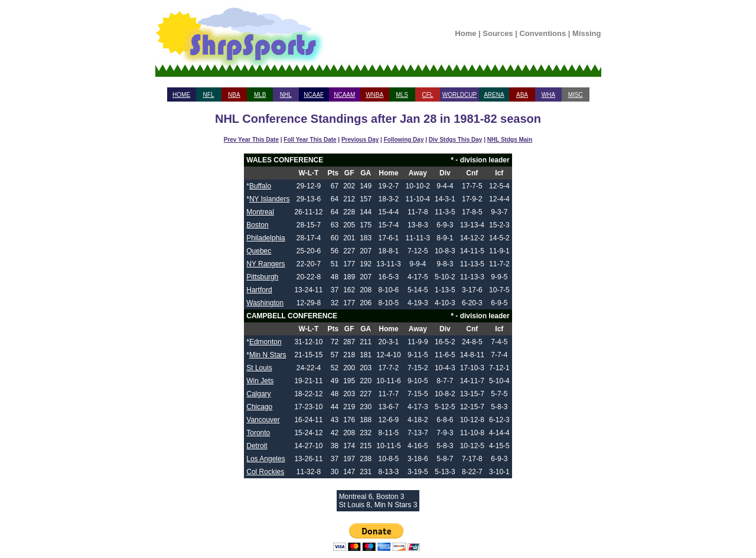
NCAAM (344, 95)
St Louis (259, 368)
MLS (402, 95)
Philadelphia (265, 238)
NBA (234, 95)
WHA (548, 95)
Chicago (259, 407)
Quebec (259, 251)
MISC (576, 95)
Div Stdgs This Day (456, 140)
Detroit (257, 446)
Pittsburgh (262, 277)
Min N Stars (268, 355)
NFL (209, 95)
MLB (260, 95)
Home (465, 33)
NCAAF (314, 95)
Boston (257, 225)
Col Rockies (265, 472)
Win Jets (260, 381)
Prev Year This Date (251, 140)
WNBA (374, 95)
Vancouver (263, 420)
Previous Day (360, 140)
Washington (265, 303)
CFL (427, 95)
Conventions (542, 33)
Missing (586, 33)
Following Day (404, 140)
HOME (181, 95)
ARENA (494, 95)
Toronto (258, 433)
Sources (498, 33)
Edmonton (265, 342)
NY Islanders (269, 199)
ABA (522, 95)
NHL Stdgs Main (510, 140)
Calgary (258, 394)
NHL (286, 95)
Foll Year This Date (310, 140)
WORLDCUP (460, 95)
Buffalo (260, 186)
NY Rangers (265, 264)
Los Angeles (265, 459)
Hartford (259, 290)
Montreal (260, 212)
